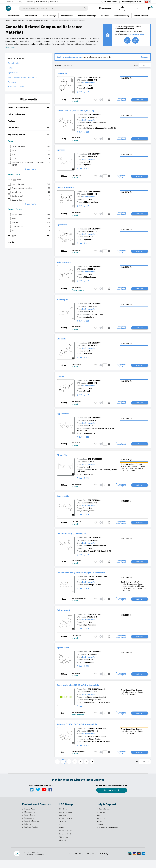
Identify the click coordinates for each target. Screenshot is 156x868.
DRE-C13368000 (94, 345)
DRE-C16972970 (94, 659)
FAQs (98, 823)
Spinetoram (65, 226)
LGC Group (63, 817)
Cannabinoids (14, 63)
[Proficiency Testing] (23, 835)
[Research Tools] (23, 817)
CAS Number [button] (28, 128)
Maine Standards (66, 826)
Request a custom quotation (107, 836)
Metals (11, 68)
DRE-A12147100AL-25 (97, 697)
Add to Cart (140, 100)
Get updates (110, 798)
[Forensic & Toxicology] (23, 829)
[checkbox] (9, 146)
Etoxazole (64, 341)
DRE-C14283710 (94, 115)
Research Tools (30, 817)
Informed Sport (65, 842)
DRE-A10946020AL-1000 (97, 581)
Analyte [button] (28, 121)
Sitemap (100, 833)
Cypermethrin (66, 416)
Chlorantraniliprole (70, 188)
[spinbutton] (105, 100)
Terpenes (12, 82)
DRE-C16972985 (94, 621)
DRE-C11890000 (94, 421)
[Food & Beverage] (23, 823)
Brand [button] (28, 141)
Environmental (30, 826)
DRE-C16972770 (94, 230)
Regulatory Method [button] (28, 134)
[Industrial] (23, 832)
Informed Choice (66, 839)
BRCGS (62, 836)
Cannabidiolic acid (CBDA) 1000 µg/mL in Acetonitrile (93, 577)
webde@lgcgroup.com (133, 2)
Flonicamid (64, 73)
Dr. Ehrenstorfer (89, 83)
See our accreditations (136, 34)
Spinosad (63, 150)
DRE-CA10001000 (95, 463)
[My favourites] (138, 8)
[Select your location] (147, 2)
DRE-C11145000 (94, 192)
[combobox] (51, 8)
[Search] (83, 8)
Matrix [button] (28, 242)
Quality (19, 2)
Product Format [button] (28, 209)
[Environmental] (23, 826)
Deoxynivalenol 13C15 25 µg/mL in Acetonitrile (89, 692)
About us (10, 2)
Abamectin (64, 458)
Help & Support (42, 2)
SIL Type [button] (28, 236)
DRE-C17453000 (94, 268)
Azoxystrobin (66, 500)
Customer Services (103, 817)
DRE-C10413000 (94, 504)
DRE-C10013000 (94, 306)
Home (8, 20)
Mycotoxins (13, 73)
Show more (30, 169)
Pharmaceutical (30, 820)
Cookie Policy (105, 862)
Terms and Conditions (75, 862)
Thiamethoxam (67, 264)
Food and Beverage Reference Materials (31, 20)
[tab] (29, 108)
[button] (109, 100)
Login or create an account (69, 57)
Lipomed (63, 848)
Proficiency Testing (31, 835)
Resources (29, 2)
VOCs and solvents (16, 87)
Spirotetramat (67, 616)
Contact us (54, 2)
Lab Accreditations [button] (28, 114)
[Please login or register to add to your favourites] (96, 100)
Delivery (100, 829)
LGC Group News (66, 820)
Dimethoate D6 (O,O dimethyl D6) (80, 537)
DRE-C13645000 (94, 383)
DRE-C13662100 (94, 77)
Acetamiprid (65, 301)
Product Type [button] (28, 174)
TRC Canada (64, 845)
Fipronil (62, 379)
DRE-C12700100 (94, 542)
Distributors (101, 826)
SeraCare (63, 829)
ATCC (61, 833)
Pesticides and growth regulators (22, 77)
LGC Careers (64, 823)
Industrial (28, 832)
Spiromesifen (66, 654)
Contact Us (101, 820)
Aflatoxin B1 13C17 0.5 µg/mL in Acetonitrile (87, 732)
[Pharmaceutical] (23, 820)
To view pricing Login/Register (121, 100)
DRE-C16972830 (94, 155)
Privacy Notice (92, 862)
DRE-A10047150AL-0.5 (97, 736)
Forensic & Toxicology (32, 829)
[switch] (14, 180)
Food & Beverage (30, 823)
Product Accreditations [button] (28, 108)
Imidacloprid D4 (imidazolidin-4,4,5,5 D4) (85, 111)
